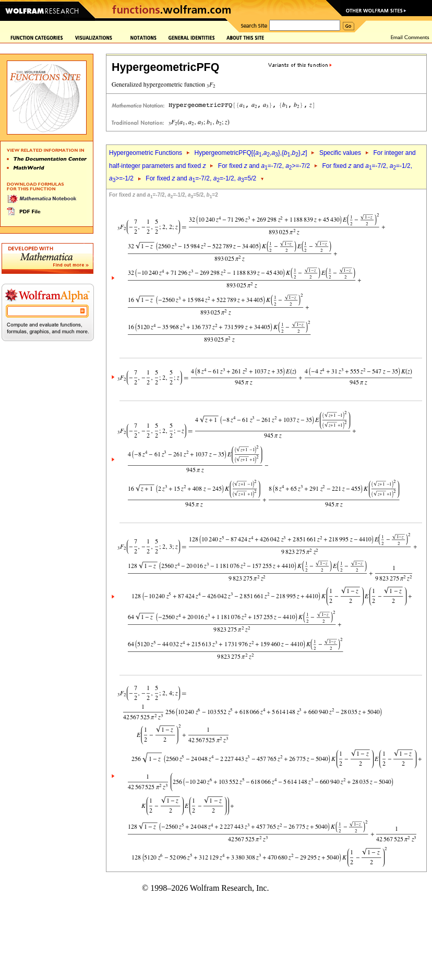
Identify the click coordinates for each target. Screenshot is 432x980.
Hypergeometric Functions (146, 153)
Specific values (340, 153)
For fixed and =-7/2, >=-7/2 (264, 166)
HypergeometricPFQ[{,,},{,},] (250, 153)
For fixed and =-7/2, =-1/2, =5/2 (201, 178)
